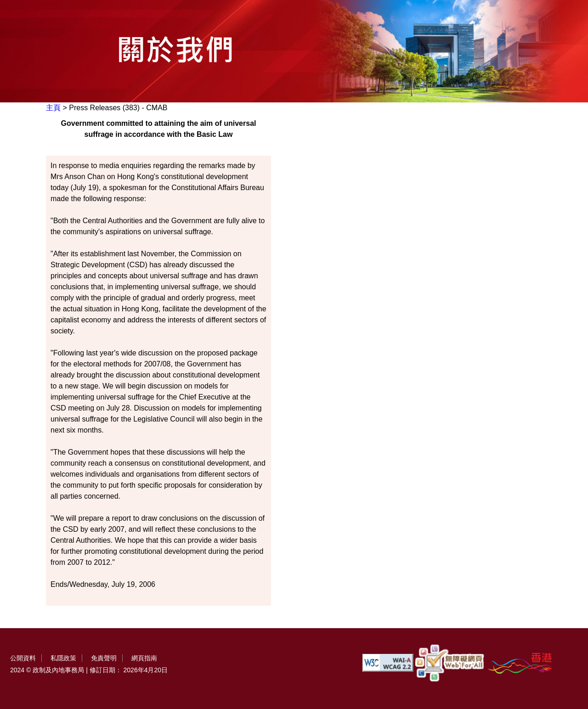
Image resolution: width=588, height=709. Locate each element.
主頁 (53, 108)
